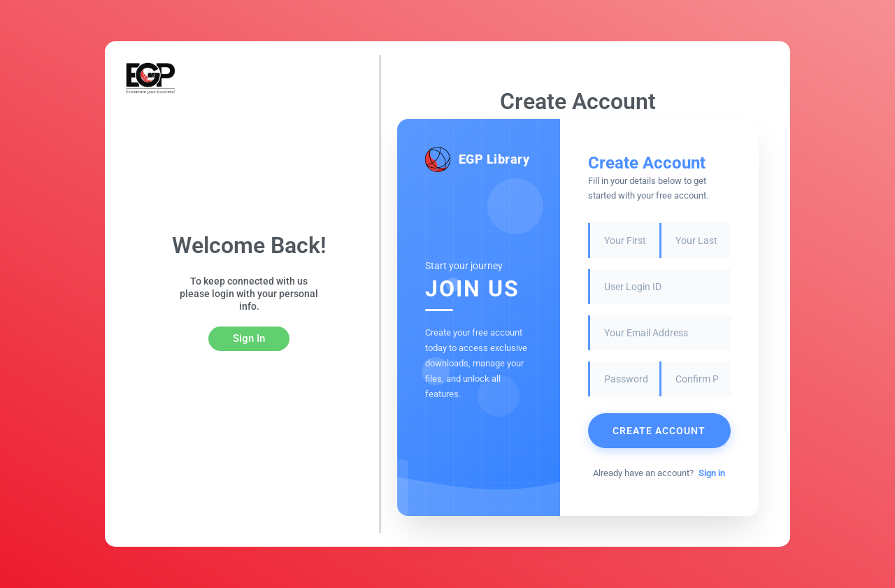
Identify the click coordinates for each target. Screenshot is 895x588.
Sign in (712, 473)
